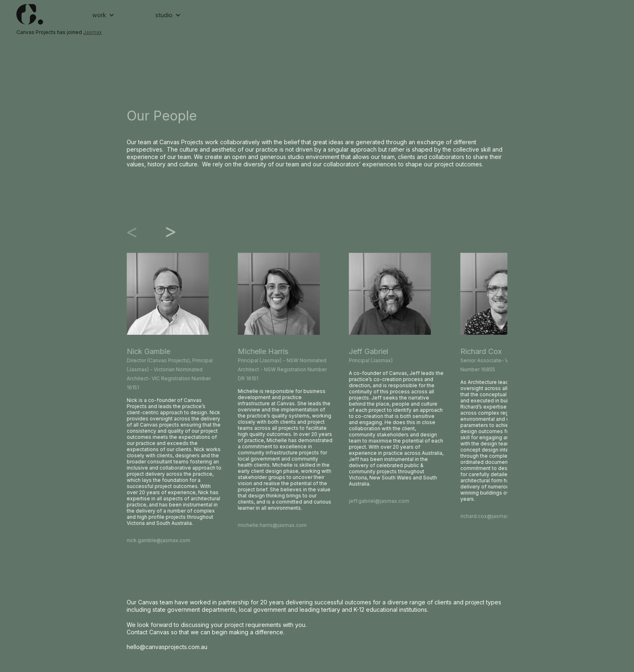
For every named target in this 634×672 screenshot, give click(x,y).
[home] (50, 14)
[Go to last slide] (139, 232)
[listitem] (174, 399)
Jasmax (93, 32)
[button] (103, 15)
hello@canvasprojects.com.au (167, 647)
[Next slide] (164, 232)
